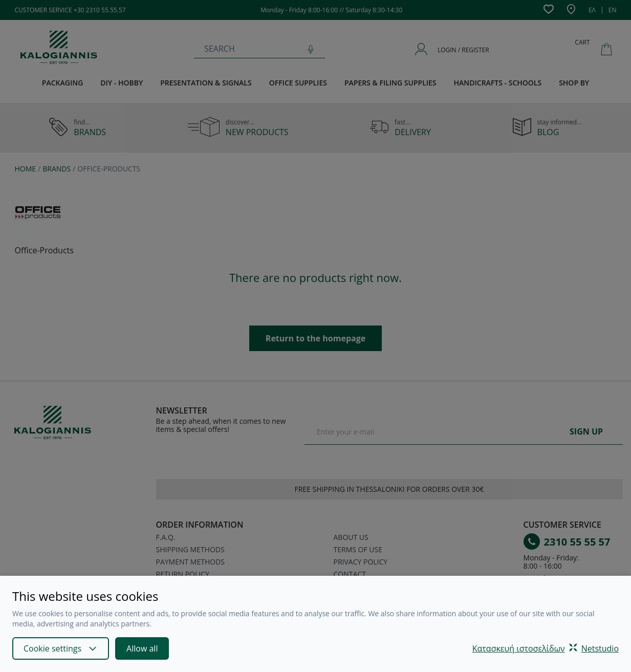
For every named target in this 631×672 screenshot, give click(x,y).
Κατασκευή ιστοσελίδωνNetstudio (546, 648)
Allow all (142, 648)
